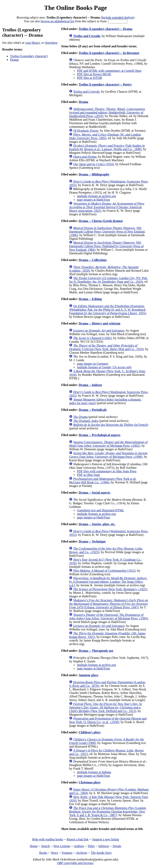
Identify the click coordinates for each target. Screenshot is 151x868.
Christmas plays (90, 782)
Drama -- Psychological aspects (99, 435)
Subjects (104, 846)
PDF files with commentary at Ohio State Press (107, 471)
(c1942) (92, 338)
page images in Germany (93, 364)
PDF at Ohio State (88, 475)
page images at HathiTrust (93, 200)
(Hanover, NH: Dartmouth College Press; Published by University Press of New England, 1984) (106, 246)
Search (46, 846)
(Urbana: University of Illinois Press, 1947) (108, 604)
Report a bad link (78, 839)
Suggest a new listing (106, 839)
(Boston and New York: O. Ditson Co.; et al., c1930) (108, 720)
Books (43, 853)
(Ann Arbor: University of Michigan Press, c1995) (108, 617)
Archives (82, 853)
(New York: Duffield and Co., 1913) (106, 707)
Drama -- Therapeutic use (96, 651)
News (54, 853)
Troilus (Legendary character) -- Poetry (105, 84)
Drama (14, 60)
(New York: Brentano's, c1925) (110, 589)
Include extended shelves (117, 17)
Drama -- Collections (93, 260)
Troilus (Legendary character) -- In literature (109, 53)
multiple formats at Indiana (94, 772)
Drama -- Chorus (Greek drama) (101, 221)
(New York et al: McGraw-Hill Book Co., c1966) (103, 481)
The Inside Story (101, 853)
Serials (117, 846)
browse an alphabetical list (57, 21)
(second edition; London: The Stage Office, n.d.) (108, 582)
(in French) (111, 425)
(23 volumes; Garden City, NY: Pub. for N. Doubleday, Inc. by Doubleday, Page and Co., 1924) (108, 280)
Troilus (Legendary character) (29, 56)
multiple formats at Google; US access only (104, 367)
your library (33, 43)
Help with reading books (48, 839)
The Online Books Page (75, 8)
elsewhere (51, 43)
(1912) (104, 571)
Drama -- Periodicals (93, 410)
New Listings (62, 846)
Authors (79, 846)
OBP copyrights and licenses (75, 863)
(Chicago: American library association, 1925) (107, 207)
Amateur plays (88, 675)
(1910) (93, 164)
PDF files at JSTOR (89, 78)
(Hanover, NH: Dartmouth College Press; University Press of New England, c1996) (107, 232)
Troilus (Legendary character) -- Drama (105, 29)
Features (67, 853)
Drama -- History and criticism (99, 323)
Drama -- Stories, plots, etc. (97, 524)
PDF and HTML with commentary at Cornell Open (109, 71)
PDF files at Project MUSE (94, 74)
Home (34, 846)
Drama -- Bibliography (94, 174)
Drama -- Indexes (90, 385)
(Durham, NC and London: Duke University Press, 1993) (105, 136)
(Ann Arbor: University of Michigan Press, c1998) (108, 455)
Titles (91, 846)
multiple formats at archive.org (96, 196)
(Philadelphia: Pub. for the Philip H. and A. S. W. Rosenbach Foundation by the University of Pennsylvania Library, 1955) (107, 310)
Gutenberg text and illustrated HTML (100, 510)
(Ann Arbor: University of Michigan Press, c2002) (108, 444)
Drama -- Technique (92, 541)
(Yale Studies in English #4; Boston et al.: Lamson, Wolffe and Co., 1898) (107, 147)
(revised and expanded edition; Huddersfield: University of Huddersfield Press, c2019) (107, 112)
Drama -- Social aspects (94, 493)
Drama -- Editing (90, 299)
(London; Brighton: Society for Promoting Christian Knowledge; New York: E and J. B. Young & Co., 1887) (108, 812)
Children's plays (90, 732)
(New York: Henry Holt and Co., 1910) (106, 347)
